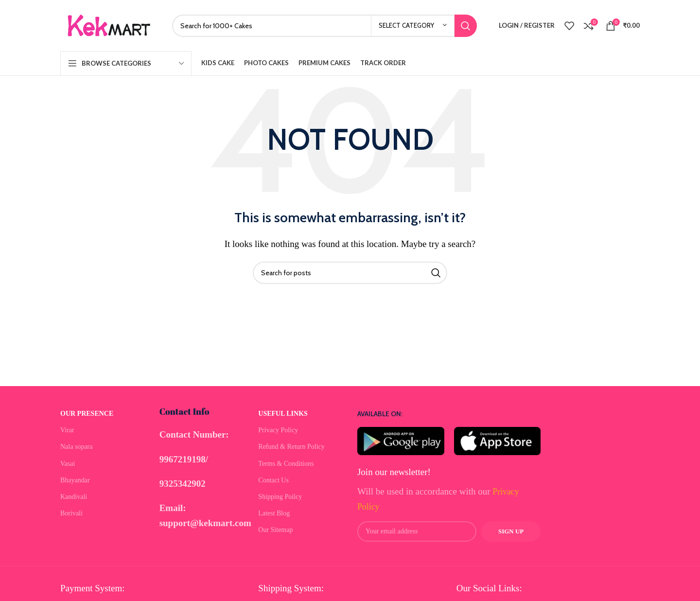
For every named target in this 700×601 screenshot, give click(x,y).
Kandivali (74, 497)
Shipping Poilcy (280, 497)
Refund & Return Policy (291, 447)
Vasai (68, 464)
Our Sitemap (275, 530)
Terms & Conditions (286, 464)
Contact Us (273, 480)
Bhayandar (75, 480)
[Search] (324, 26)
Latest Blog (274, 513)
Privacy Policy (278, 430)
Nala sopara (76, 447)
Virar (67, 430)
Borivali (71, 513)
